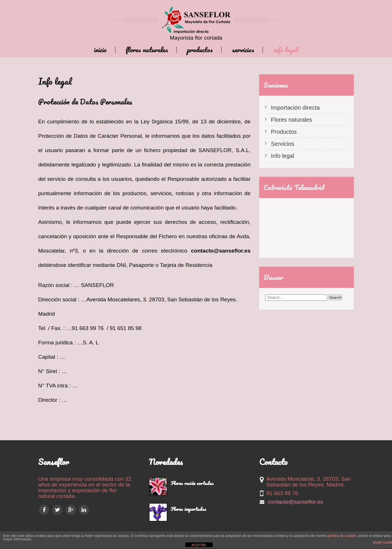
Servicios (243, 50)
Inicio (100, 50)
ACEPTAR (199, 545)
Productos (200, 50)
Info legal (286, 50)
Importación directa (295, 108)
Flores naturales (147, 50)
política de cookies (342, 536)
